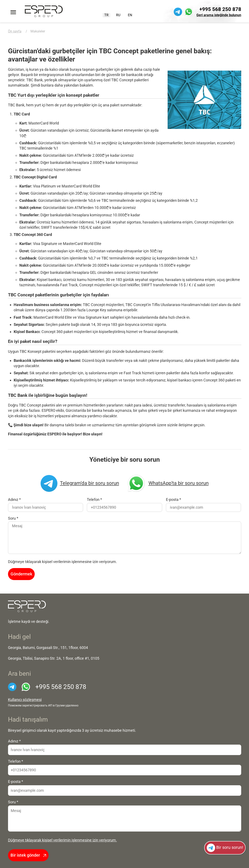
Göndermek (21, 574)
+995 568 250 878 (220, 9)
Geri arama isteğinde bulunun (219, 15)
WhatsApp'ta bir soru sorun (168, 483)
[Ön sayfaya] (44, 11)
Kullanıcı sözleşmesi (25, 700)
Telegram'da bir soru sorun (80, 483)
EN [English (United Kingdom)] (130, 15)
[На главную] (27, 606)
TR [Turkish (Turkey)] (106, 15)
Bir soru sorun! (225, 848)
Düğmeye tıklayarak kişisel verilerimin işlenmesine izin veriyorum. (62, 840)
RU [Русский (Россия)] (118, 15)
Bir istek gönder (28, 855)
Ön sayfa (15, 31)
